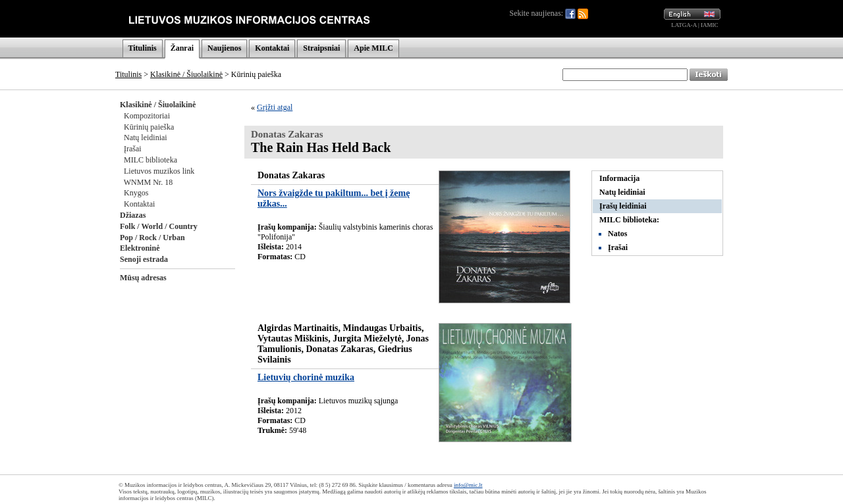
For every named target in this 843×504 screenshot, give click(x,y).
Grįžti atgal (275, 107)
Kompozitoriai (147, 116)
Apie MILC (373, 48)
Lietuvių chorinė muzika (306, 377)
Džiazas (133, 215)
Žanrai (182, 48)
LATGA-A (684, 25)
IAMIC (710, 25)
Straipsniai (321, 48)
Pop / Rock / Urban (152, 238)
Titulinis (143, 48)
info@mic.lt (468, 485)
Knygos (136, 193)
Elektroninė (140, 248)
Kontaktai (272, 48)
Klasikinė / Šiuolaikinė (186, 74)
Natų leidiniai (146, 138)
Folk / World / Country (159, 226)
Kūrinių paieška (149, 127)
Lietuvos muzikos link (159, 171)
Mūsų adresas (143, 278)
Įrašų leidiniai (623, 206)
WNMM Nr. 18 (148, 182)
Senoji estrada (144, 259)
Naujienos (224, 48)
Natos (617, 234)
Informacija (619, 178)
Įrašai (133, 149)
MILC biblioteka (150, 160)
